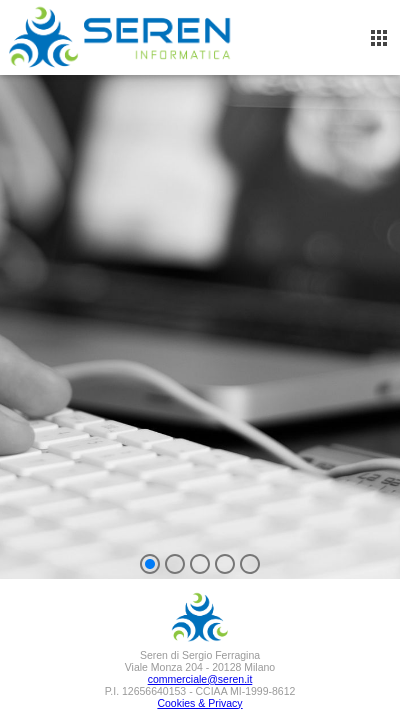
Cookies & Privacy (199, 703)
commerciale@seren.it (200, 679)
